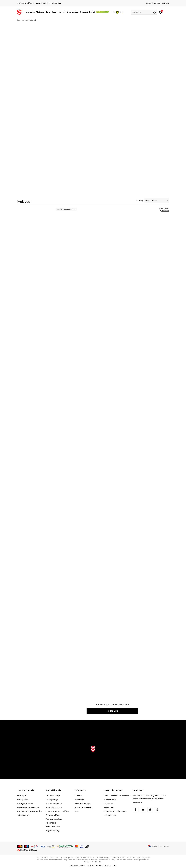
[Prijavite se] (160, 12)
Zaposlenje (80, 800)
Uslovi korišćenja (53, 796)
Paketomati (109, 807)
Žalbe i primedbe (53, 827)
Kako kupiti (21, 796)
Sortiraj (140, 201)
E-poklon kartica (111, 800)
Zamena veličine (53, 815)
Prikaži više (112, 711)
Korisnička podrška (54, 807)
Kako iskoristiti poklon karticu (29, 811)
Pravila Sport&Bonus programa (117, 796)
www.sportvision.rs (82, 865)
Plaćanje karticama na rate (28, 807)
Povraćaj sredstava (54, 819)
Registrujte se (163, 3)
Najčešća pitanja (53, 831)
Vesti (77, 811)
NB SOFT (98, 865)
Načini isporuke (23, 815)
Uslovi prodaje (52, 800)
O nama (78, 796)
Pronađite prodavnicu (84, 807)
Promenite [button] (164, 846)
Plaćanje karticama (25, 803)
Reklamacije (51, 823)
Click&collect (109, 803)
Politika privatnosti (54, 803)
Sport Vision (22, 20)
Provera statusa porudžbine (58, 811)
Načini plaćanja (23, 800)
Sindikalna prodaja (83, 803)
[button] (144, 12)
